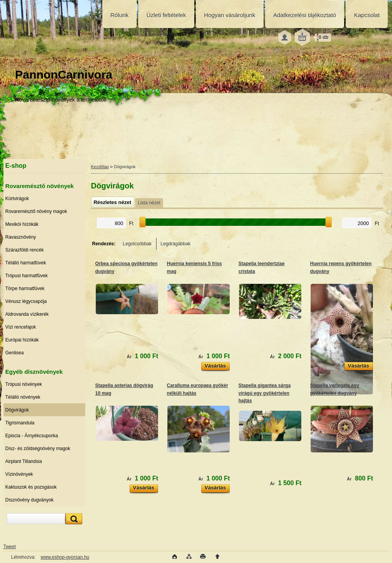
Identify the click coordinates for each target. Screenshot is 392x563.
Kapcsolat (367, 15)
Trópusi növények (24, 384)
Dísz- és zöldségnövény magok (38, 449)
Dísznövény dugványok (30, 500)
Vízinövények (19, 474)
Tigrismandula (20, 423)
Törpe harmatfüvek (25, 289)
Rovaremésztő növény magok (36, 211)
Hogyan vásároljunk (230, 15)
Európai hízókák (22, 340)
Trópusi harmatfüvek (27, 276)
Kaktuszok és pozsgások (31, 487)
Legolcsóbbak (137, 244)
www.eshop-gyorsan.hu (65, 557)
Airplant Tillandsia (24, 461)
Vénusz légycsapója (26, 301)
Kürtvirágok (17, 199)
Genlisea (15, 353)
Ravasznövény (21, 237)
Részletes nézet (113, 202)
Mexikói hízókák (22, 224)
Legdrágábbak (176, 244)
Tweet (10, 547)
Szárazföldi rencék (25, 250)
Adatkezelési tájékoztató (305, 15)
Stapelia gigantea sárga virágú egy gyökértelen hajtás (265, 393)
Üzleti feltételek (166, 15)
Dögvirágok (17, 410)
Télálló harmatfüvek (26, 263)
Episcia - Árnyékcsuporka (32, 436)
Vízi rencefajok (21, 327)
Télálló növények (23, 397)
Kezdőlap (100, 167)
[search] (73, 519)
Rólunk (120, 15)
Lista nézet (149, 203)
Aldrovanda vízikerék (27, 314)
